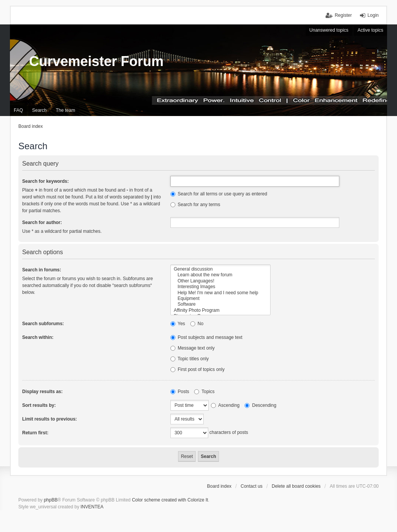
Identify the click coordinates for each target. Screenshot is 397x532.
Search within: (38, 337)
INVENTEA (92, 507)
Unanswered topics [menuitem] (329, 30)
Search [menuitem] (39, 110)
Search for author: (42, 222)
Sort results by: (39, 405)
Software (221, 304)
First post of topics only (198, 369)
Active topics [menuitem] (370, 30)
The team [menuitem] (66, 110)
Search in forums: (42, 270)
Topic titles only (190, 359)
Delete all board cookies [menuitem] (296, 486)
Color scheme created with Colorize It (170, 500)
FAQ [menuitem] (18, 110)
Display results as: (42, 392)
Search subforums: (43, 324)
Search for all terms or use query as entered (219, 194)
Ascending (225, 405)
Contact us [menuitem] (252, 486)
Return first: (35, 433)
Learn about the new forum (221, 275)
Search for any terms (195, 205)
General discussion (221, 269)
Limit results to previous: (49, 419)
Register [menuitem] (343, 15)
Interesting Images (221, 287)
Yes (178, 324)
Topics (204, 392)
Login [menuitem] (373, 15)
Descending (260, 405)
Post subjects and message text (207, 337)
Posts (180, 392)
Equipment (221, 299)
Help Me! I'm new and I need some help (221, 293)
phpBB (51, 500)
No (197, 324)
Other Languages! (221, 281)
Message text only (193, 348)
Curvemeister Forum (96, 61)
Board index (219, 486)
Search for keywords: (45, 181)
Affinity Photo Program (221, 310)
